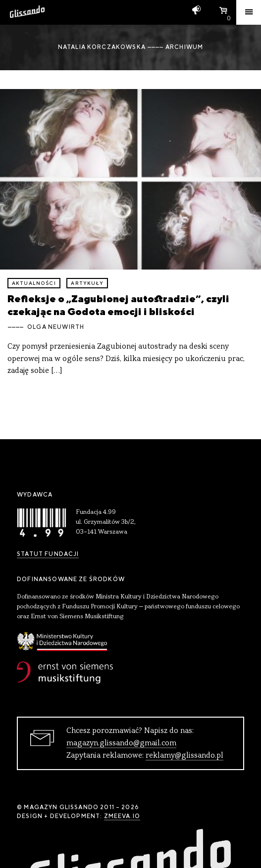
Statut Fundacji (48, 554)
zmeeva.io (122, 816)
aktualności (34, 283)
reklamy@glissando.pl (184, 756)
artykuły (87, 283)
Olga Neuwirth (56, 327)
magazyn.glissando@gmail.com (121, 743)
